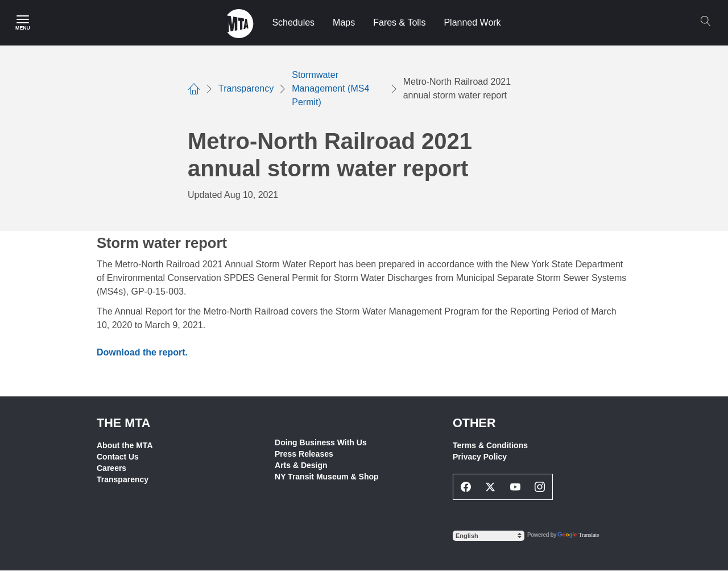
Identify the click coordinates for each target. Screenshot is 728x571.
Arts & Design (301, 465)
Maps (344, 22)
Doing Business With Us (321, 442)
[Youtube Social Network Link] (515, 487)
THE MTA (123, 423)
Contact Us (118, 457)
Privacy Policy (480, 457)
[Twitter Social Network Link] (491, 487)
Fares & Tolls (399, 22)
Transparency (123, 479)
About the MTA (125, 445)
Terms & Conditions (490, 445)
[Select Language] (489, 536)
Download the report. (142, 352)
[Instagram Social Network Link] (540, 487)
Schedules (293, 22)
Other (474, 423)
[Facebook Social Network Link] (466, 487)
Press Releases (304, 454)
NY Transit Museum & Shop (327, 477)
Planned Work (472, 22)
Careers (111, 468)
